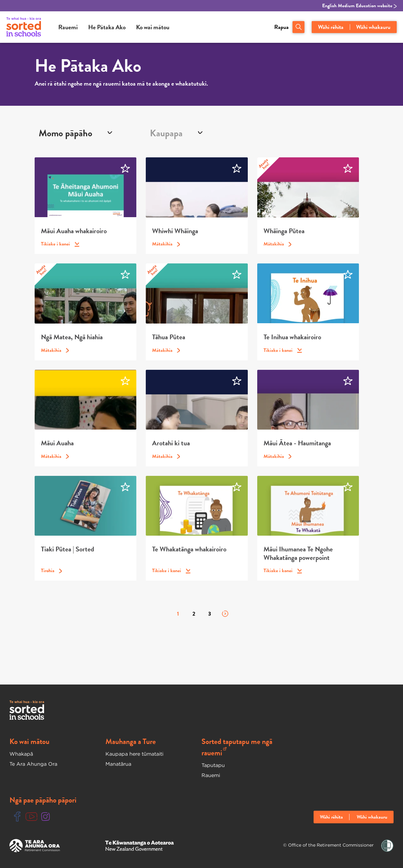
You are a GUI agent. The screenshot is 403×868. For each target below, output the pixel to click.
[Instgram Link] (46, 817)
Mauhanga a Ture (131, 741)
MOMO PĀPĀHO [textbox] (65, 133)
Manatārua (118, 764)
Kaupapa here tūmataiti (134, 754)
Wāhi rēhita (331, 27)
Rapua (281, 27)
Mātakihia (166, 244)
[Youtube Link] (31, 817)
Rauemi (68, 27)
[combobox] (90, 133)
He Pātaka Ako (107, 27)
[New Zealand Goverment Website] (139, 846)
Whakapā (21, 754)
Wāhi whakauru (373, 27)
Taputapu (213, 765)
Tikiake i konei (60, 244)
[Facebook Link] (17, 817)
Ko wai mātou (153, 27)
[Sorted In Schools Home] (27, 710)
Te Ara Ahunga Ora (33, 764)
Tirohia (51, 571)
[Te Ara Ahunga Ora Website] (35, 846)
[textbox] (168, 133)
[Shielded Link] (387, 846)
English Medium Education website (359, 6)
